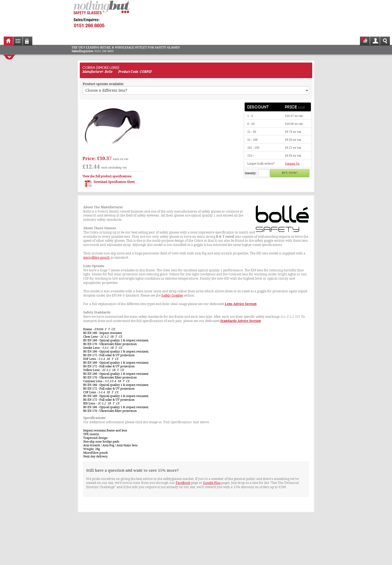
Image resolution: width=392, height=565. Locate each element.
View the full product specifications (107, 176)
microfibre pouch (96, 258)
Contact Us (292, 164)
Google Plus (212, 483)
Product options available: (104, 84)
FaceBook (183, 483)
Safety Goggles (172, 295)
